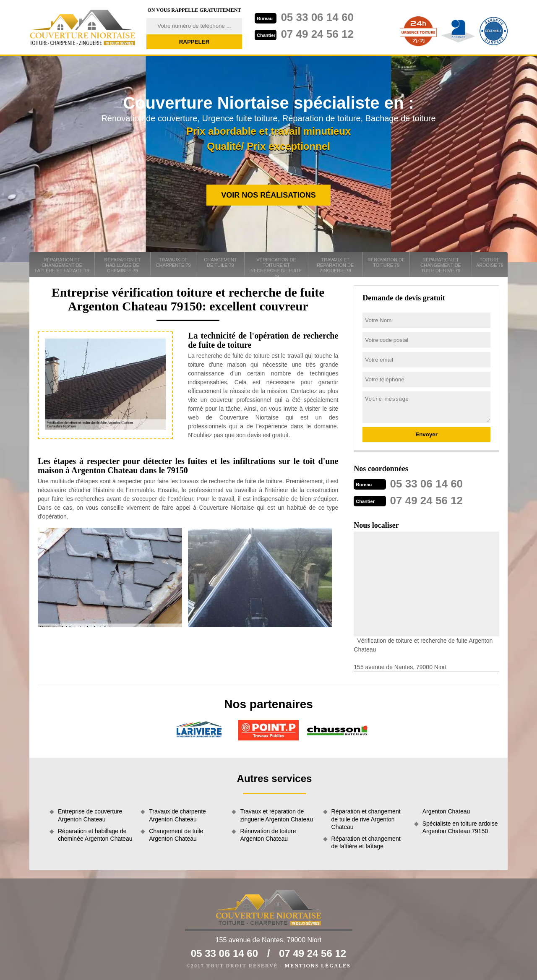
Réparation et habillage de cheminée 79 (123, 265)
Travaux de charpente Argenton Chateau (177, 815)
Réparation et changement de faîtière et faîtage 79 (62, 265)
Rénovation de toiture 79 (386, 262)
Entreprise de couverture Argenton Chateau (90, 815)
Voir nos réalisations (268, 195)
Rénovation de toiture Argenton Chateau (268, 835)
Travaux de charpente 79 (173, 262)
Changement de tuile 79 (220, 262)
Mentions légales (318, 966)
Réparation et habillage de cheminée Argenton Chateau (95, 835)
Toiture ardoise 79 (490, 262)
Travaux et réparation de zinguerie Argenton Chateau (276, 815)
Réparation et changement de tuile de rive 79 (441, 265)
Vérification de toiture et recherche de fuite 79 (276, 267)
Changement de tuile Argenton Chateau (176, 835)
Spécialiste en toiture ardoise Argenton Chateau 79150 (460, 827)
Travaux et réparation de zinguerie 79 (335, 265)
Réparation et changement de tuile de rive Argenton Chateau (366, 819)
